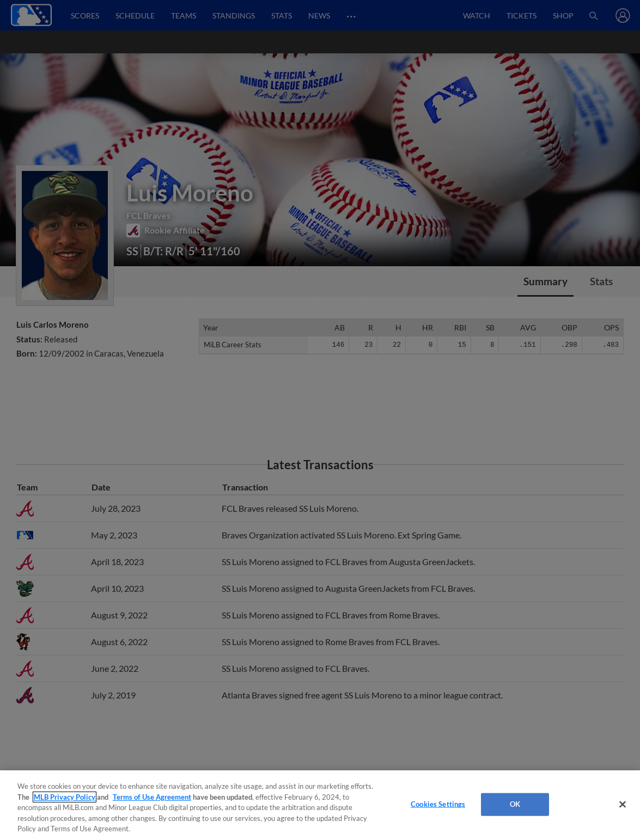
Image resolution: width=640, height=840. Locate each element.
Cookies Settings (438, 804)
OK (515, 804)
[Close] (623, 805)
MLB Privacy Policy (65, 797)
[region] (320, 805)
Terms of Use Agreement (152, 797)
